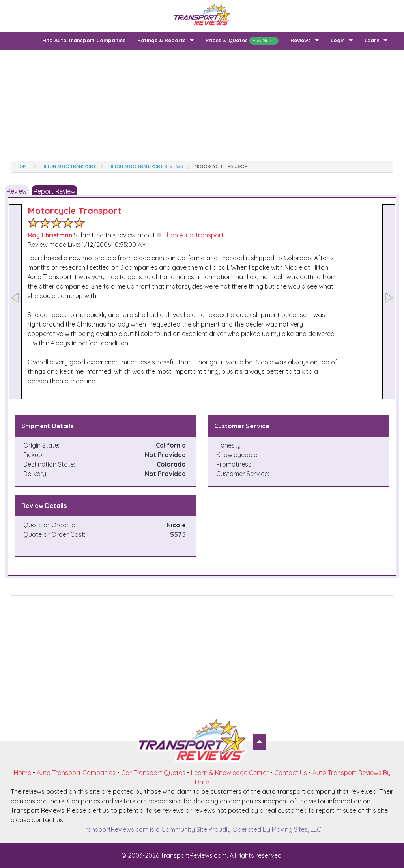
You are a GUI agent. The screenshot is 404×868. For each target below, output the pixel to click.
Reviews (301, 40)
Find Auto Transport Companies (84, 40)
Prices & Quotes (242, 41)
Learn (372, 40)
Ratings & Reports (162, 40)
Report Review (54, 191)
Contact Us (291, 773)
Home (22, 773)
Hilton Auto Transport (190, 235)
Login (338, 40)
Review (17, 191)
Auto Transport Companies (76, 773)
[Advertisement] (202, 105)
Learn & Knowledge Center (230, 773)
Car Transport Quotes (153, 773)
